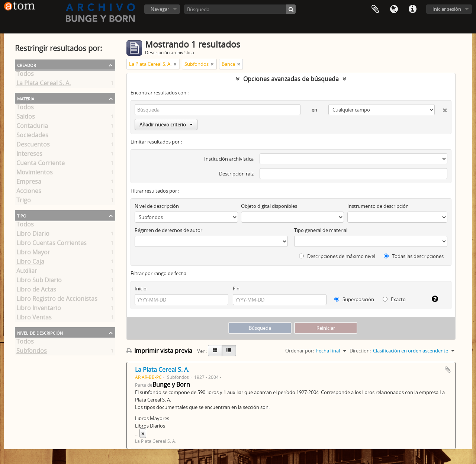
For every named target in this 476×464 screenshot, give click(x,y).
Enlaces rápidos (412, 9)
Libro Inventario (39, 309)
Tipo (22, 215)
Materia (26, 98)
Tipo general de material (321, 230)
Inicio (141, 289)
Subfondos (32, 352)
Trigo (24, 202)
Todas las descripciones (414, 256)
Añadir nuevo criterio (166, 125)
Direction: (360, 351)
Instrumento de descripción (378, 206)
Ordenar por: (300, 351)
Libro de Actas (36, 291)
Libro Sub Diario (39, 281)
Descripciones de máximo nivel (337, 256)
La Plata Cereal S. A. (44, 84)
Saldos (26, 118)
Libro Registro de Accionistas (57, 300)
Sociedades (32, 136)
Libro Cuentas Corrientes (52, 244)
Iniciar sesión (447, 9)
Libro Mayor (33, 254)
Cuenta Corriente (41, 164)
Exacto (394, 299)
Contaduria (32, 127)
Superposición (354, 299)
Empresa (29, 183)
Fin (236, 289)
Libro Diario (33, 235)
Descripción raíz (236, 174)
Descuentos (33, 146)
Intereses (29, 155)
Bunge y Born (171, 384)
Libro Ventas (34, 319)
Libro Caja (30, 263)
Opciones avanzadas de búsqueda (291, 79)
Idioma (394, 9)
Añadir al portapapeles (448, 370)
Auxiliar (27, 272)
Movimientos (35, 174)
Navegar (160, 9)
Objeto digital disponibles (269, 206)
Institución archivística (229, 159)
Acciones (29, 192)
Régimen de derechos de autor (168, 230)
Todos (25, 75)
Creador (27, 65)
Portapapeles (375, 9)
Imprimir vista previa (159, 351)
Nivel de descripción (40, 332)
